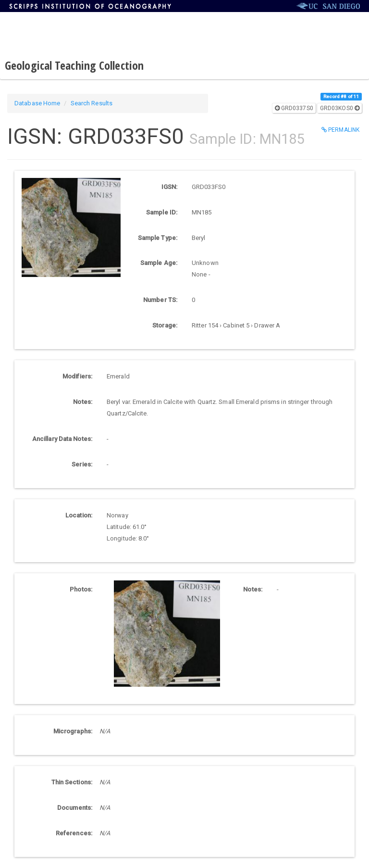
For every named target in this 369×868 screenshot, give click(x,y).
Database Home (37, 103)
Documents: (75, 808)
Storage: (165, 325)
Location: (79, 515)
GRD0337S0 (294, 108)
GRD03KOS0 (340, 108)
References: (74, 833)
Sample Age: (159, 263)
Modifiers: (77, 376)
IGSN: (170, 187)
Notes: (83, 402)
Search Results (92, 103)
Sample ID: (162, 212)
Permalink (340, 130)
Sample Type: (158, 238)
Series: (82, 464)
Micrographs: (73, 731)
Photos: (81, 589)
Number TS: (160, 300)
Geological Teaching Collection (74, 65)
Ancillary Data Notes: (62, 439)
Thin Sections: (72, 782)
